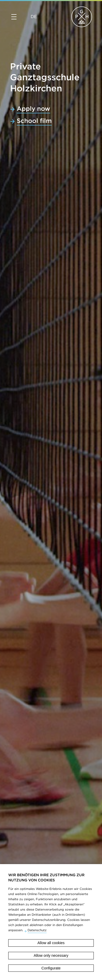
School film (34, 121)
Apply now (33, 108)
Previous (6, 783)
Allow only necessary (51, 955)
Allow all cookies (51, 943)
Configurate (51, 968)
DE (34, 17)
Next (96, 783)
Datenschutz (37, 930)
